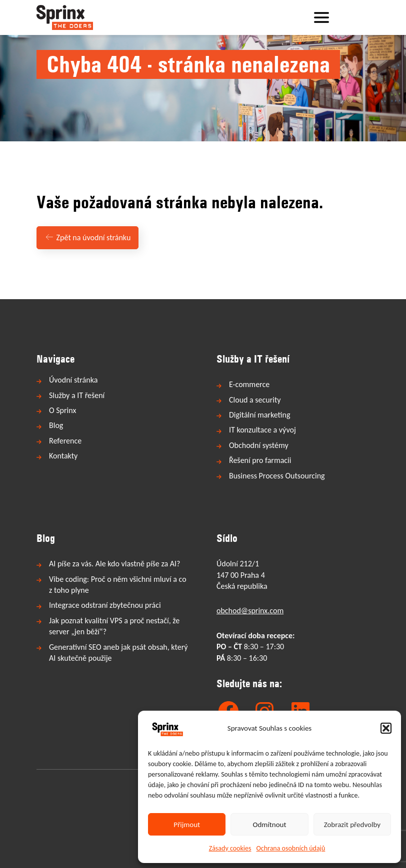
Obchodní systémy (259, 445)
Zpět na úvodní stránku (87, 237)
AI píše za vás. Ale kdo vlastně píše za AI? (114, 564)
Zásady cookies (230, 848)
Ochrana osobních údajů (291, 848)
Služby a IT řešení (77, 395)
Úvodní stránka (73, 380)
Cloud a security (255, 400)
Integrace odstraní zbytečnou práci (105, 605)
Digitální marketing (259, 415)
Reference (65, 441)
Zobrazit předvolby (352, 825)
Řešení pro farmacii (260, 460)
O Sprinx (62, 410)
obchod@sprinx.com (250, 611)
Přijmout (187, 825)
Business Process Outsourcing (277, 476)
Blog (56, 425)
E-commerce (249, 384)
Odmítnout (270, 825)
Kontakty (63, 456)
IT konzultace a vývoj (262, 430)
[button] (386, 728)
